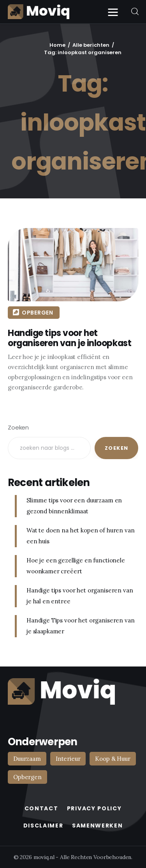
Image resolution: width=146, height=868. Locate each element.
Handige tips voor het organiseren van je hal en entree (80, 596)
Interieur (68, 759)
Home (57, 45)
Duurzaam (27, 759)
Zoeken (18, 427)
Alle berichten (91, 45)
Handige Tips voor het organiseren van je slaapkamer (80, 626)
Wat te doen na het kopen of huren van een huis (80, 536)
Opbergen (36, 313)
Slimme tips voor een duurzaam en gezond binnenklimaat (74, 506)
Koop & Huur (113, 759)
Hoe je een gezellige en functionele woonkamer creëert (76, 566)
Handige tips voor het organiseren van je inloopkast (68, 338)
